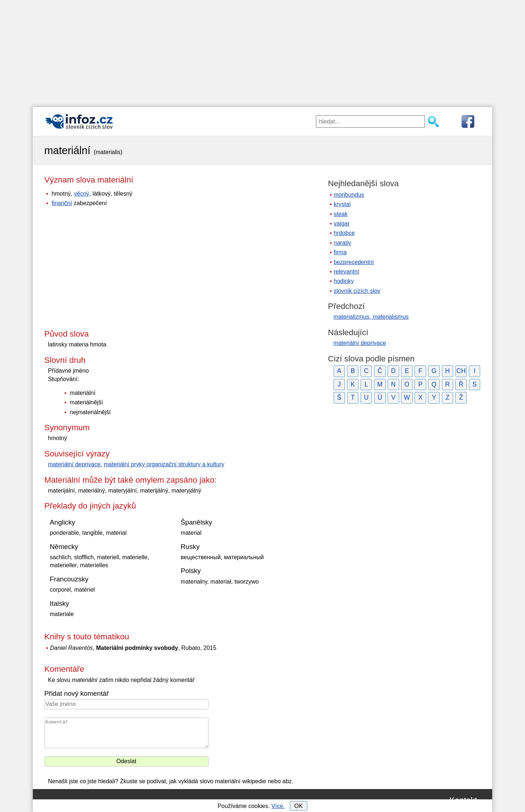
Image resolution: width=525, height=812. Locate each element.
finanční (62, 203)
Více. (278, 806)
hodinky (344, 281)
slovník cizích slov (357, 291)
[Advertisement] (262, 51)
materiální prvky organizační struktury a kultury (164, 464)
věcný (82, 194)
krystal (342, 204)
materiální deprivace (74, 464)
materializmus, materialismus (371, 317)
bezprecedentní (354, 262)
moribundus (349, 195)
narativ (342, 243)
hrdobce (344, 233)
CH (461, 371)
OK (298, 806)
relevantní (346, 272)
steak (341, 214)
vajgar (342, 223)
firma (340, 252)
